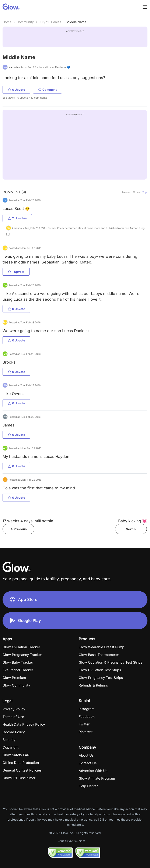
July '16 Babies (50, 22)
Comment (47, 90)
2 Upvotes (17, 218)
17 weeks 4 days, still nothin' (28, 521)
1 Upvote (16, 272)
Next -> (131, 529)
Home (7, 22)
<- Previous (19, 529)
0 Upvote (16, 90)
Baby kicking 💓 (132, 521)
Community (25, 22)
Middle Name (76, 22)
